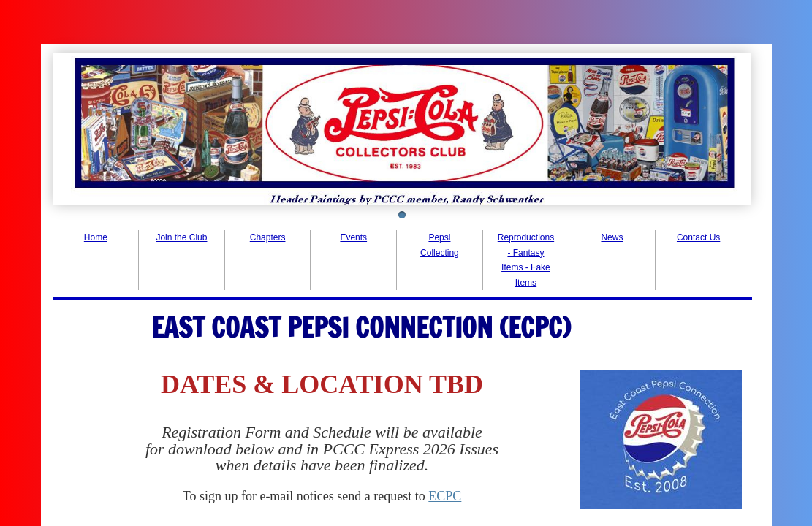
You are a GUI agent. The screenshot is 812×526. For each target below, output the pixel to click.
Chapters (268, 237)
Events (353, 237)
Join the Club (181, 237)
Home (96, 237)
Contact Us (698, 237)
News (612, 237)
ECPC (445, 496)
